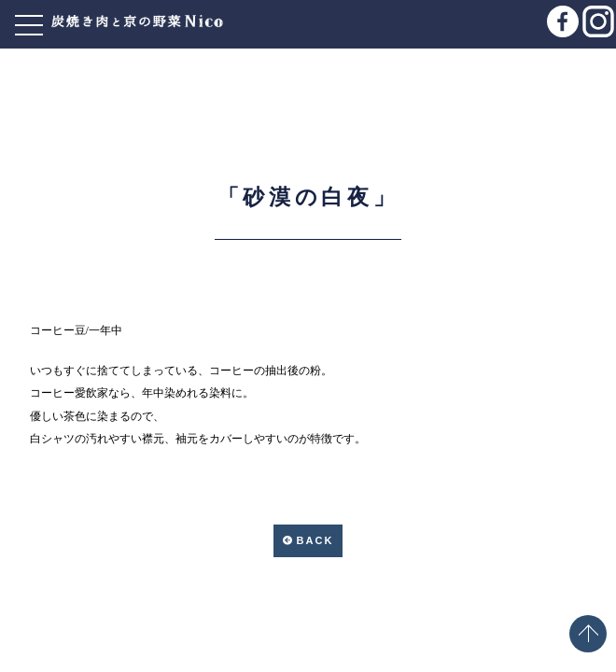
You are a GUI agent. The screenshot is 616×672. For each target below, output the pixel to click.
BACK (315, 540)
